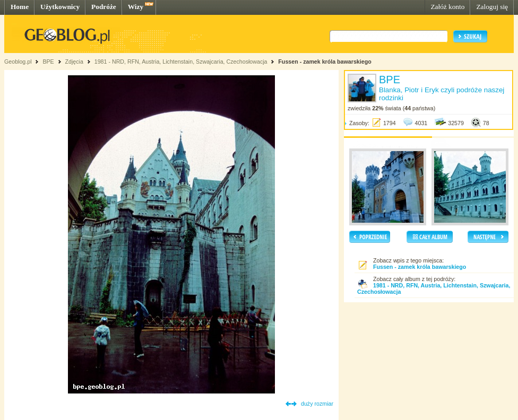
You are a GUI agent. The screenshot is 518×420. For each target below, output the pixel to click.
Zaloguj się (492, 7)
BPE (48, 62)
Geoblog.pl (18, 62)
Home (20, 7)
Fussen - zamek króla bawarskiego (325, 62)
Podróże (104, 7)
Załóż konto (447, 7)
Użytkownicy (60, 7)
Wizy (136, 7)
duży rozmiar (317, 404)
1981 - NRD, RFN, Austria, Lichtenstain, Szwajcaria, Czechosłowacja (181, 62)
